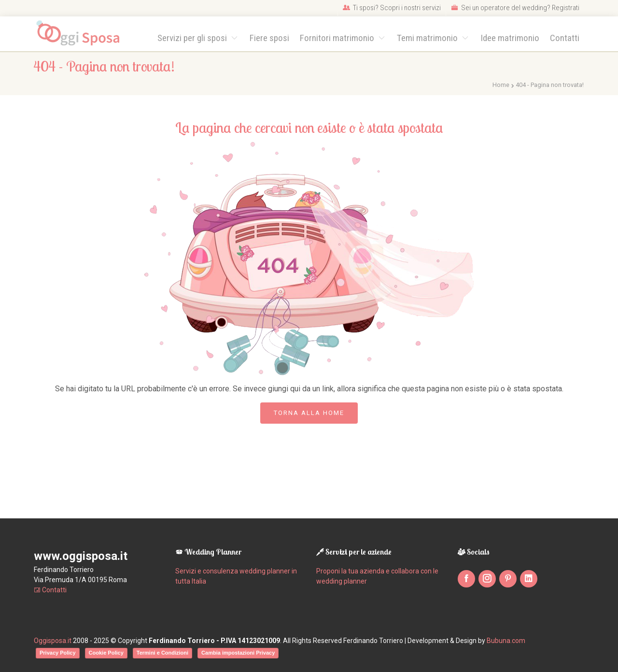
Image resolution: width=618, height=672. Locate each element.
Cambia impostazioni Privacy (238, 653)
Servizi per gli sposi (193, 38)
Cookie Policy (106, 653)
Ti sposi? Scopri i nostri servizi (392, 8)
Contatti (565, 38)
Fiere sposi (269, 38)
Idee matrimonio (510, 38)
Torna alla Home (309, 413)
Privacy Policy (58, 653)
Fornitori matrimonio (338, 38)
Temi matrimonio (428, 38)
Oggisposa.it (53, 641)
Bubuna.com (506, 641)
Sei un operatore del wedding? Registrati (515, 8)
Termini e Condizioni (162, 653)
